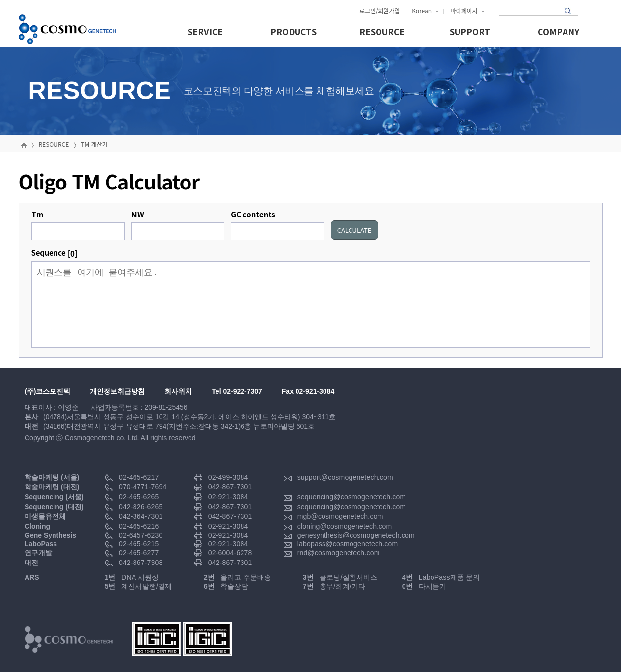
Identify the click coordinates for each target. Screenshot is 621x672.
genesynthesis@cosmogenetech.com (356, 535)
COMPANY (558, 33)
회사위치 (178, 391)
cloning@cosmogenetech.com (345, 526)
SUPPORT (470, 33)
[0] (73, 254)
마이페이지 (468, 11)
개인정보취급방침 (117, 391)
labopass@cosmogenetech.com (348, 544)
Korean (425, 11)
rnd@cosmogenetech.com (339, 553)
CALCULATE (354, 230)
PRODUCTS (294, 33)
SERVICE (205, 33)
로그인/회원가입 (379, 11)
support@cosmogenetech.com (345, 477)
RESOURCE (382, 33)
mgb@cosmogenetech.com (340, 516)
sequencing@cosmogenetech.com (352, 497)
